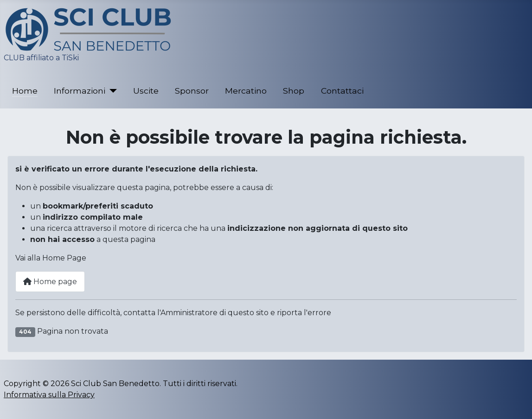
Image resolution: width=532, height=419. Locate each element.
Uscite (146, 91)
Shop (294, 91)
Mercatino (246, 91)
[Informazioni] (111, 91)
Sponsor (192, 91)
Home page (50, 282)
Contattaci (342, 91)
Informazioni (80, 91)
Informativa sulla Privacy (49, 395)
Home (25, 91)
